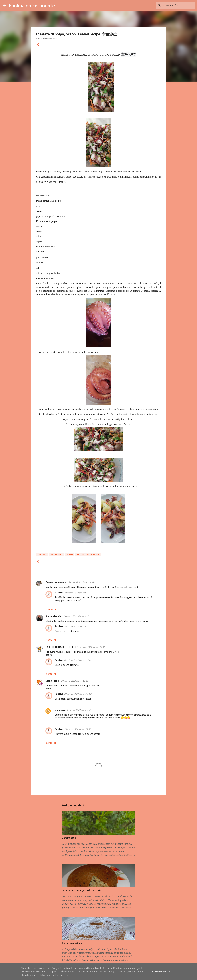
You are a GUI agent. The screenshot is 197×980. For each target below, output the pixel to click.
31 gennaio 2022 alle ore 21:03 (91, 647)
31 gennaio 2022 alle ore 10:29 (82, 582)
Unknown (60, 710)
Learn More (158, 972)
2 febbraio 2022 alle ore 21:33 (75, 681)
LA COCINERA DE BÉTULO (61, 647)
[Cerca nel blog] (178, 6)
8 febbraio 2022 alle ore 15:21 (78, 593)
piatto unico (57, 554)
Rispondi (51, 609)
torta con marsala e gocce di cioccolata (81, 890)
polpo (70, 554)
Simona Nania (53, 616)
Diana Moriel (53, 681)
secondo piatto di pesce (88, 554)
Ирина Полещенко (56, 582)
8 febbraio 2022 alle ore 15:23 (78, 694)
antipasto (42, 554)
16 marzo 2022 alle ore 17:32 (78, 729)
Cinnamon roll (69, 838)
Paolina (59, 592)
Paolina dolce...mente (32, 5)
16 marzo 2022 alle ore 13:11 (80, 710)
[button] (38, 45)
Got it (173, 972)
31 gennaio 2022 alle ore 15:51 (76, 616)
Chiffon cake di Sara (72, 943)
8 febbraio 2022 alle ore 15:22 (78, 660)
